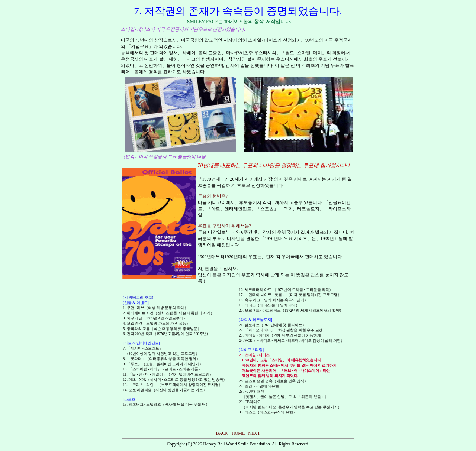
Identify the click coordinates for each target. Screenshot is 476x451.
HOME (238, 433)
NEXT (254, 433)
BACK (222, 433)
